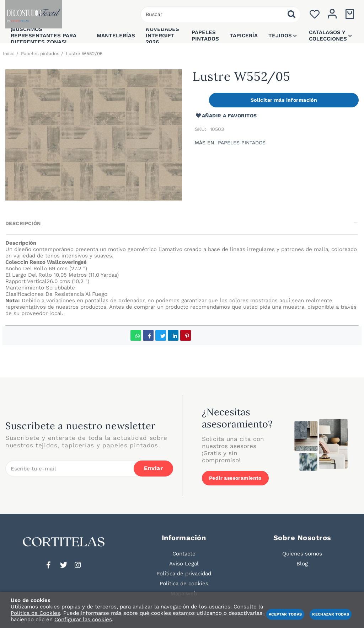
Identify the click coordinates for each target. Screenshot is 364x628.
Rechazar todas (331, 614)
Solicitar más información (284, 100)
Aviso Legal (184, 564)
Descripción (23, 223)
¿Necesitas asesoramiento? (237, 418)
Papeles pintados (242, 143)
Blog (302, 564)
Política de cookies (184, 584)
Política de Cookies (35, 613)
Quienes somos (302, 554)
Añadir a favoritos (226, 116)
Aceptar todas (285, 614)
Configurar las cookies (83, 619)
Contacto (184, 554)
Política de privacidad (184, 574)
